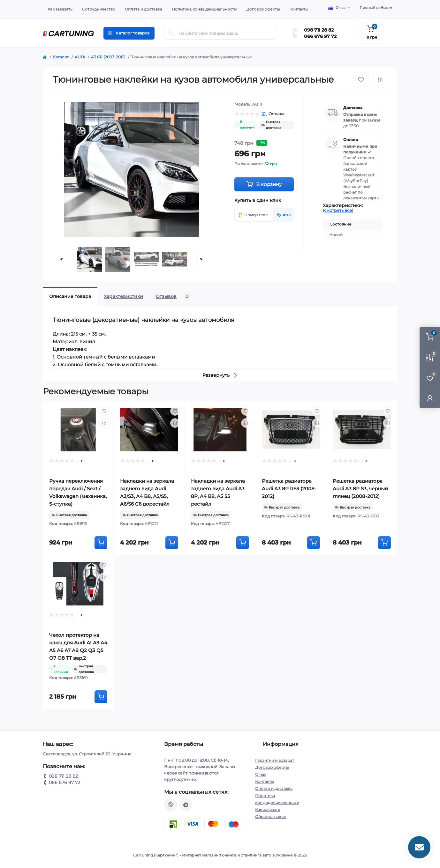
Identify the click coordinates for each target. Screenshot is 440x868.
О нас (261, 774)
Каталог (61, 57)
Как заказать (60, 9)
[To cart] (101, 543)
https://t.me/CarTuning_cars (186, 805)
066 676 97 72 (320, 36)
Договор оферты (263, 9)
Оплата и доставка (144, 9)
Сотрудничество (99, 9)
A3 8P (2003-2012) (108, 57)
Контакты (299, 9)
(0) (264, 114)
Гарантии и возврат (275, 760)
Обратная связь (271, 816)
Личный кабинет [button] (376, 8)
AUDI (80, 57)
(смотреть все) (338, 210)
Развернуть (220, 375)
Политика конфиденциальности (204, 9)
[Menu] (129, 33)
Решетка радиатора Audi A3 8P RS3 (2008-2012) (289, 489)
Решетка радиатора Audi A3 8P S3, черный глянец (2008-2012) (360, 489)
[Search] (171, 33)
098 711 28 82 (319, 30)
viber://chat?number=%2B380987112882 (171, 805)
